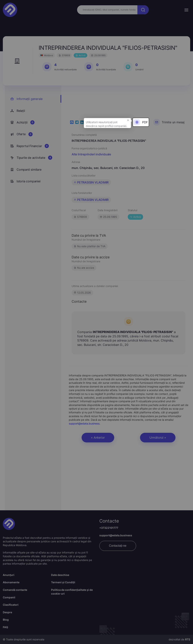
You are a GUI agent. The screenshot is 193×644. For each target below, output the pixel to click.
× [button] (128, 120)
